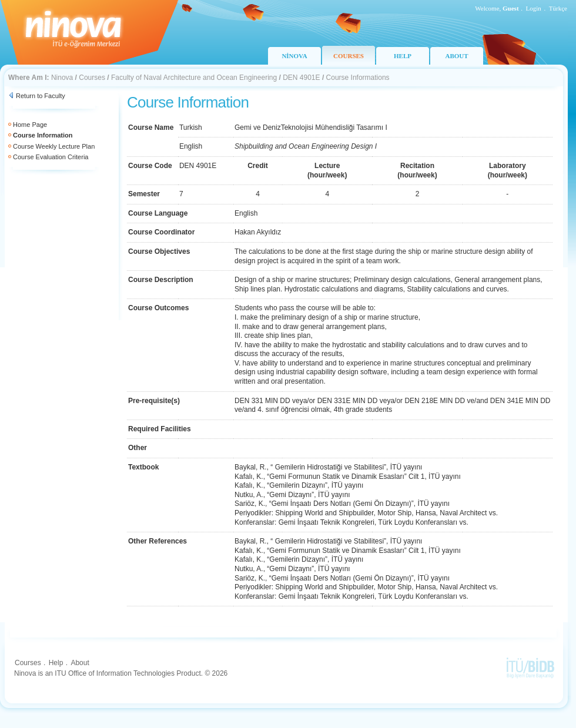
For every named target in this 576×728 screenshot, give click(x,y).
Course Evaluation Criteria (51, 157)
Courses (92, 78)
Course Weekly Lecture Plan (54, 146)
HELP (403, 56)
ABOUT (456, 56)
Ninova (62, 78)
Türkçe (558, 8)
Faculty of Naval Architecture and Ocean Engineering (194, 78)
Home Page (30, 125)
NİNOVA (294, 56)
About (80, 663)
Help (56, 663)
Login (534, 8)
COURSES (349, 56)
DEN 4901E (301, 78)
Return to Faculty (41, 96)
